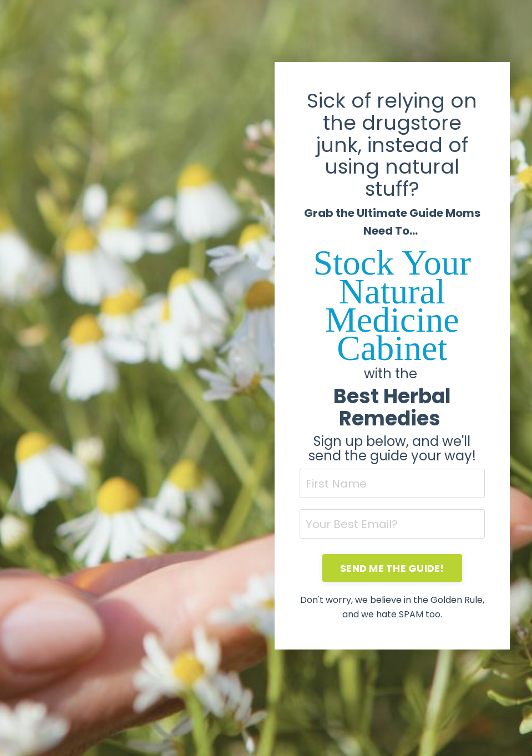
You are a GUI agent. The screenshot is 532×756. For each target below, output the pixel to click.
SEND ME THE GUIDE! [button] (392, 568)
